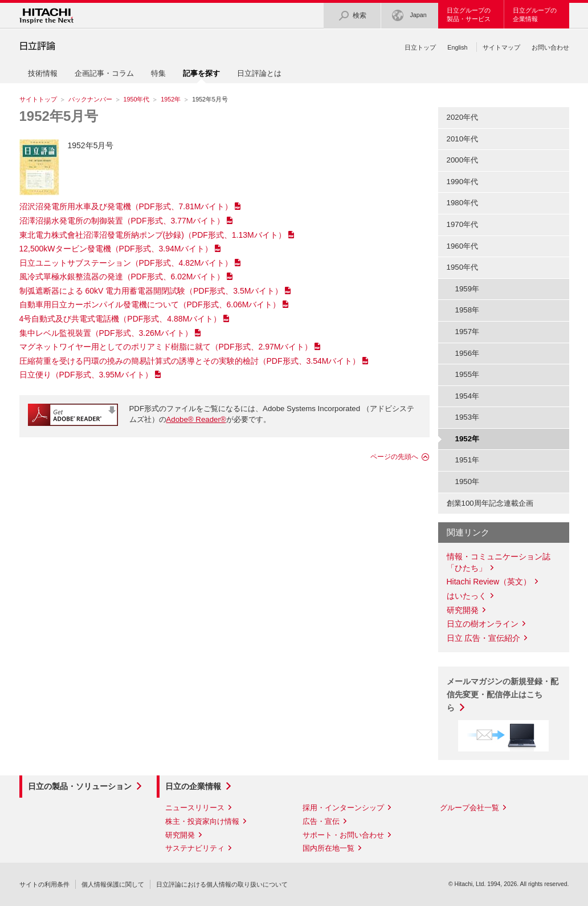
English (457, 47)
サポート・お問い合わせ (343, 835)
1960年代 (463, 246)
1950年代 (137, 99)
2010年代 (463, 139)
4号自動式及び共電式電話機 (121, 319)
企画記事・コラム (104, 73)
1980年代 (463, 203)
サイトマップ (501, 47)
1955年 (467, 374)
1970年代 (463, 224)
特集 (158, 73)
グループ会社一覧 (469, 808)
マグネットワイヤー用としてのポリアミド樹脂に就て (166, 347)
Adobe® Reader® (196, 419)
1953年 (467, 417)
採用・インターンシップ (343, 808)
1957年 (467, 332)
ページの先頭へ (394, 457)
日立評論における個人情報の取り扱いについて (222, 884)
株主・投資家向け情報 (202, 821)
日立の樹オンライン (483, 624)
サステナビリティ (195, 848)
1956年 (467, 353)
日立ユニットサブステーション (126, 263)
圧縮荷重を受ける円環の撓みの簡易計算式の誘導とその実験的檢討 (190, 361)
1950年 (467, 482)
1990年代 (463, 182)
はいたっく (467, 596)
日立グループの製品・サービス (469, 15)
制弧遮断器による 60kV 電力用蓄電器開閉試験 (151, 291)
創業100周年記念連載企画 (490, 503)
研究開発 (463, 610)
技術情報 (43, 73)
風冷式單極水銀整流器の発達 (122, 277)
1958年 (467, 310)
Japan (409, 16)
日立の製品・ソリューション (80, 786)
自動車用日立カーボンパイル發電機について (150, 304)
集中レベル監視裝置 (106, 333)
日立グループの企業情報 (535, 15)
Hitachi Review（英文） (489, 582)
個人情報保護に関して (113, 884)
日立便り (86, 375)
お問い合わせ (550, 47)
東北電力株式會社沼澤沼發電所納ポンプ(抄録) (153, 235)
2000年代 (463, 160)
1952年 (171, 99)
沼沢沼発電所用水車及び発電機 (126, 206)
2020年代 (463, 117)
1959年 (467, 289)
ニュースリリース (195, 808)
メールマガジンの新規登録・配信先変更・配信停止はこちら (503, 694)
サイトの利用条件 (44, 884)
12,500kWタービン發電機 (116, 249)
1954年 (467, 396)
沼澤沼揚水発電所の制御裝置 (122, 221)
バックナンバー (90, 99)
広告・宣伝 (321, 821)
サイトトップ (38, 99)
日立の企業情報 (193, 786)
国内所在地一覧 (328, 848)
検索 (352, 16)
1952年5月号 (59, 116)
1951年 (467, 460)
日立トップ (420, 47)
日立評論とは (259, 73)
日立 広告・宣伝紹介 (484, 638)
